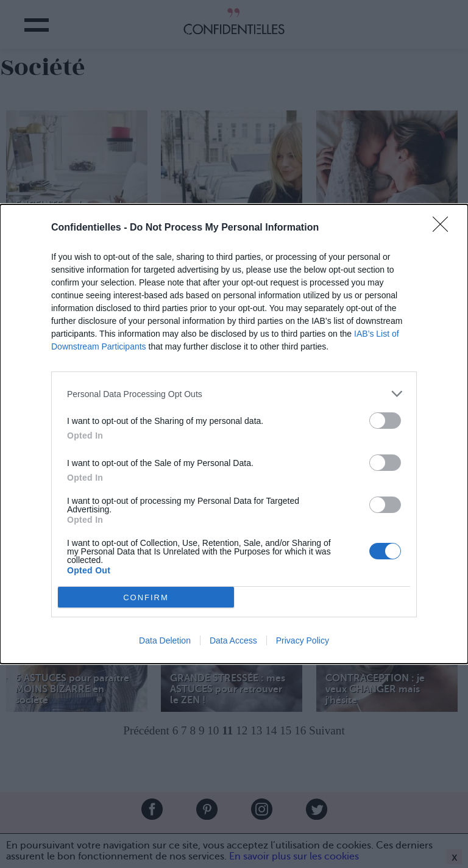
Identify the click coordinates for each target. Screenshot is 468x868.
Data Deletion (165, 640)
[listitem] (234, 394)
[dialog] (234, 434)
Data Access (233, 640)
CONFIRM (146, 597)
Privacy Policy (303, 640)
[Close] (444, 228)
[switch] (385, 421)
